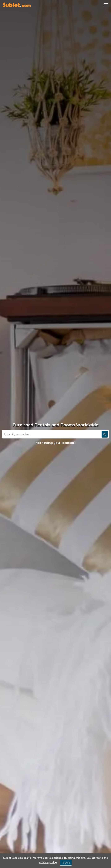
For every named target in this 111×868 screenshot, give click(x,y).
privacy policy (48, 862)
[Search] (52, 434)
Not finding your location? (55, 443)
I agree (66, 863)
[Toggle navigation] (106, 5)
